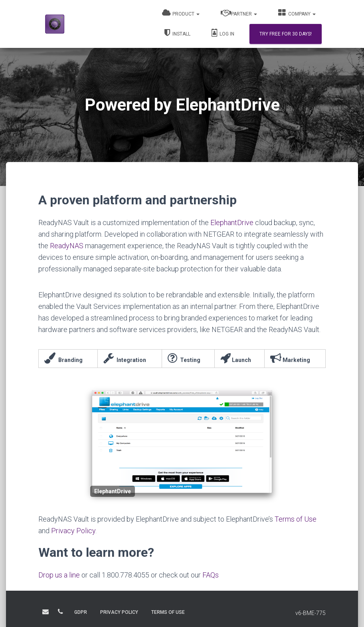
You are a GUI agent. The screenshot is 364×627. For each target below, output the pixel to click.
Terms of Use (296, 519)
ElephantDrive (232, 223)
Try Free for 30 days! (286, 34)
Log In (223, 33)
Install (177, 33)
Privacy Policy (73, 531)
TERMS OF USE (168, 612)
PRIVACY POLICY (119, 612)
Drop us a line (59, 575)
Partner (239, 13)
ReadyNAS (67, 246)
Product (181, 13)
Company (297, 13)
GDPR (81, 612)
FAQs (211, 575)
